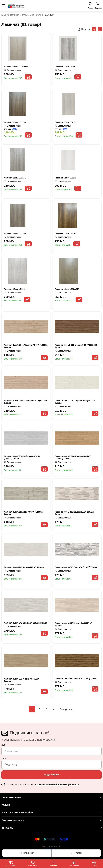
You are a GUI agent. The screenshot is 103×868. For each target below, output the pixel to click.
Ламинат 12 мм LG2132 (66, 178)
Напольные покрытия (32, 15)
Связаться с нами (51, 820)
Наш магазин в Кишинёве (51, 813)
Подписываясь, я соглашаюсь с (42, 784)
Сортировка (27, 853)
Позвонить (11, 864)
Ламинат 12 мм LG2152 (66, 122)
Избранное (33, 864)
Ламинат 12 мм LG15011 (66, 66)
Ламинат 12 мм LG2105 (66, 233)
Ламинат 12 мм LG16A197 (16, 66)
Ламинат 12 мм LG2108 (15, 233)
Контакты (51, 828)
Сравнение (74, 864)
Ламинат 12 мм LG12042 (15, 122)
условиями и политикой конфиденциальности (57, 784)
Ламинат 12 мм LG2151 (15, 178)
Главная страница (10, 15)
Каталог (54, 864)
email (4, 758)
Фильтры (76, 853)
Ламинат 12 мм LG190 (14, 289)
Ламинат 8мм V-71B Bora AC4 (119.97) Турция (76, 567)
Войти (94, 864)
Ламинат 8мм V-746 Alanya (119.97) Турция (24, 567)
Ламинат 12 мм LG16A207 (67, 289)
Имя (3, 745)
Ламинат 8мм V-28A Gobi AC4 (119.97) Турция (76, 679)
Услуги (51, 805)
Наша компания (51, 797)
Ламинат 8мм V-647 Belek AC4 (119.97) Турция (25, 623)
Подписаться (51, 775)
